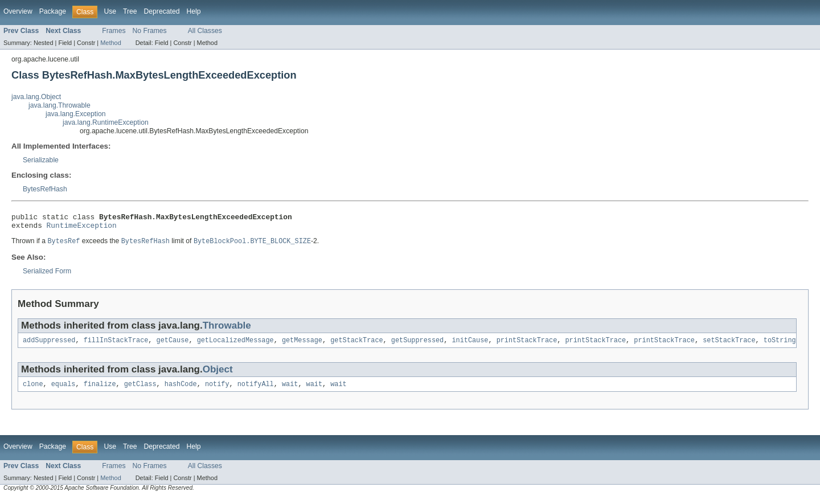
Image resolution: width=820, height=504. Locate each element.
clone (33, 390)
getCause (173, 345)
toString (780, 345)
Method (110, 43)
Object (218, 374)
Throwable (227, 329)
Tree (130, 11)
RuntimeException (82, 228)
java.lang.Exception (75, 114)
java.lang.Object (36, 97)
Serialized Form (47, 275)
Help (193, 11)
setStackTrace (729, 345)
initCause (470, 345)
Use (110, 11)
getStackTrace (356, 345)
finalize (100, 390)
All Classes (205, 31)
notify (217, 390)
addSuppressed (49, 345)
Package (53, 11)
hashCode (181, 390)
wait (290, 390)
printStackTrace (527, 345)
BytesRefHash (45, 189)
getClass (140, 390)
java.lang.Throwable (60, 105)
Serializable (41, 160)
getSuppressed (417, 345)
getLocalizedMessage (235, 345)
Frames (114, 31)
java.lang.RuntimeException (106, 122)
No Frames (150, 31)
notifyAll (256, 390)
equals (63, 390)
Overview (18, 11)
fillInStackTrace (116, 345)
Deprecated (162, 11)
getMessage (302, 345)
